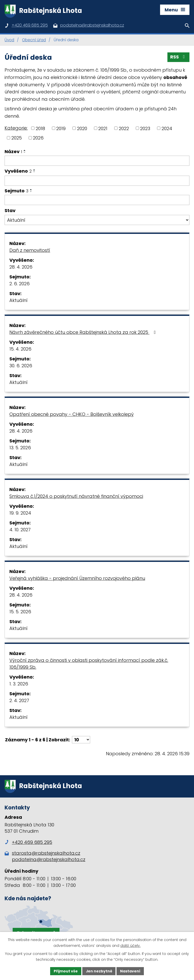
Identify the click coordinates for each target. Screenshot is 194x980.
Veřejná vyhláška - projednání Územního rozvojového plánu (77, 578)
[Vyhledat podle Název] (97, 161)
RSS (179, 58)
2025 (17, 138)
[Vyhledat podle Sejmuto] (97, 200)
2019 (61, 129)
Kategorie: (16, 128)
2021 (103, 129)
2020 (82, 129)
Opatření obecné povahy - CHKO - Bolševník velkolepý (72, 414)
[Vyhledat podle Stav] (97, 220)
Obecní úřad (34, 40)
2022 (124, 129)
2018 (40, 129)
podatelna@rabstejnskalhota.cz (49, 860)
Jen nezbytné (99, 971)
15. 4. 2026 (20, 349)
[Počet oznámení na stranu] (81, 740)
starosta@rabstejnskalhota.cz (46, 854)
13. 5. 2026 (20, 448)
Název (13, 152)
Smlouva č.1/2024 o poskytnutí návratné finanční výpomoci (76, 496)
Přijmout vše (65, 971)
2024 (167, 129)
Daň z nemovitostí (30, 250)
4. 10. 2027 (20, 530)
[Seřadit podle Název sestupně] (25, 153)
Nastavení (130, 971)
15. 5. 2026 (20, 612)
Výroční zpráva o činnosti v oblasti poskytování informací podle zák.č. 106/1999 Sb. (89, 664)
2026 (38, 138)
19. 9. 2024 (20, 513)
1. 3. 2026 (19, 684)
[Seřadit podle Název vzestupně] (25, 151)
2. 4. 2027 (19, 701)
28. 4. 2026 (21, 267)
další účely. (130, 946)
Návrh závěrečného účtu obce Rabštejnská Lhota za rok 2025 (83, 332)
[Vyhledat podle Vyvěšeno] (97, 181)
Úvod (9, 40)
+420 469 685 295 (28, 843)
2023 (145, 129)
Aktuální (18, 301)
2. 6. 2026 (20, 284)
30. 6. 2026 (21, 366)
